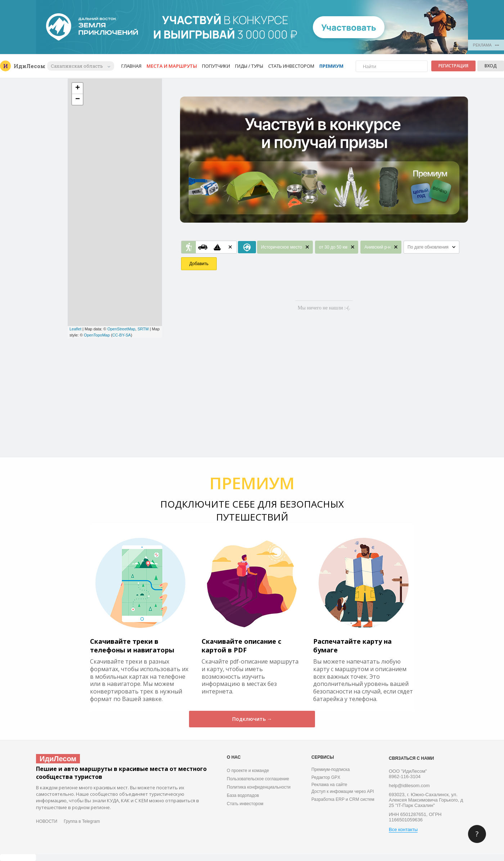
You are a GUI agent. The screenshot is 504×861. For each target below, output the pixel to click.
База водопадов (243, 795)
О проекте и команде (248, 771)
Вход (491, 66)
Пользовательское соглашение (258, 779)
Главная (131, 66)
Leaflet (75, 329)
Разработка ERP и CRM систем (343, 799)
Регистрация (453, 66)
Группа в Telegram (82, 821)
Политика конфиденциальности (259, 787)
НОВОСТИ (47, 821)
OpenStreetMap (121, 329)
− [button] (78, 99)
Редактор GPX (326, 777)
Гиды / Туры (249, 66)
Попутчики (216, 66)
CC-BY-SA (122, 335)
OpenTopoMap (97, 335)
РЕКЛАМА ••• (486, 45)
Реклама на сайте (329, 785)
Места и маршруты (172, 66)
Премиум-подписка (330, 769)
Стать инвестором (291, 66)
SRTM (143, 329)
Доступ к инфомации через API (343, 791)
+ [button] (78, 88)
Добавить (199, 264)
